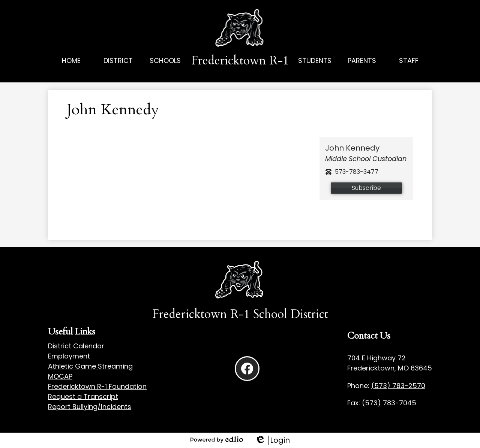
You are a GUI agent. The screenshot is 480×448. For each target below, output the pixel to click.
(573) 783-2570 (398, 386)
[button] (118, 69)
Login (272, 440)
